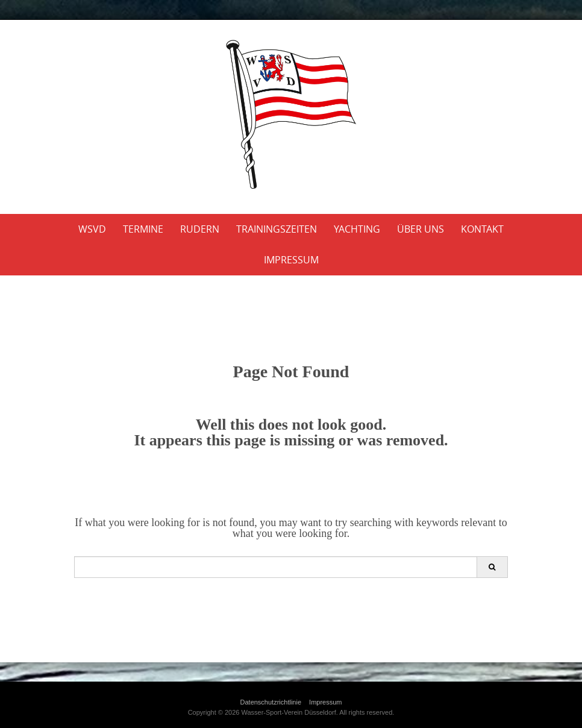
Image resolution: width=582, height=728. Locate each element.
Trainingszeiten (277, 229)
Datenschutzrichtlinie (271, 702)
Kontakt (482, 229)
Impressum (291, 260)
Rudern (200, 229)
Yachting (357, 229)
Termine (143, 229)
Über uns (421, 229)
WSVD (92, 229)
